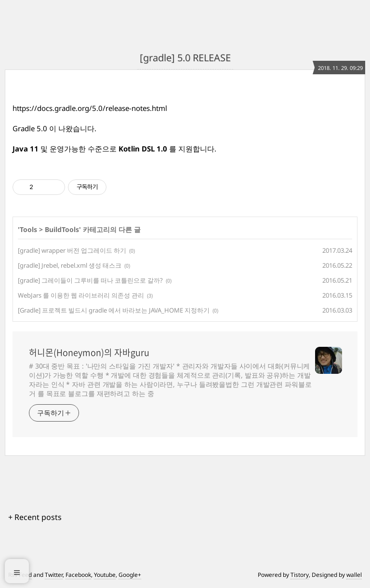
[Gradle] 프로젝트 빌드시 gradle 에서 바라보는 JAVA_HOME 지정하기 (114, 310)
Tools (28, 229)
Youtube (105, 575)
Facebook (78, 575)
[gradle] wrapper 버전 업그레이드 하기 (72, 250)
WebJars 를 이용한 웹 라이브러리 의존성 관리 (81, 295)
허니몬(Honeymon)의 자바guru (89, 353)
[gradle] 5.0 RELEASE (185, 58)
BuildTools (62, 229)
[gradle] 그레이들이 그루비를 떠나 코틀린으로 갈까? (90, 280)
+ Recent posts (35, 517)
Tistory (300, 575)
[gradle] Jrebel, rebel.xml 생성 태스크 (70, 265)
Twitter (54, 575)
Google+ (130, 575)
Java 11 (26, 149)
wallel (354, 575)
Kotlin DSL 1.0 (142, 149)
